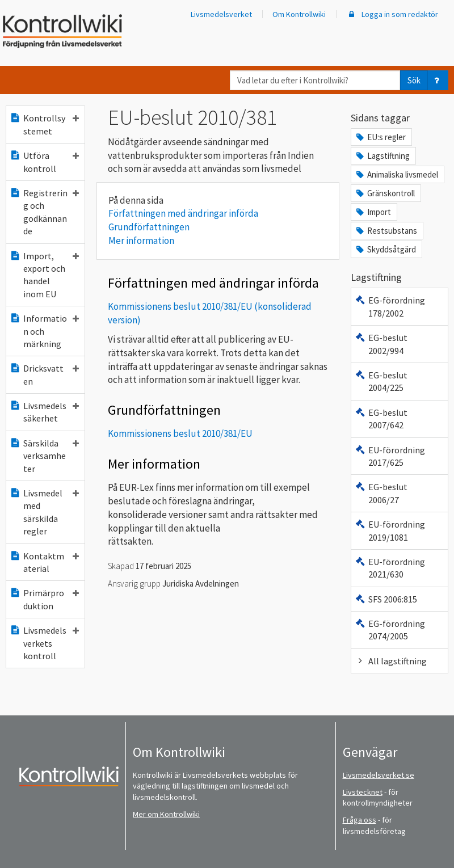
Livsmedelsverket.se (379, 775)
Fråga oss (360, 820)
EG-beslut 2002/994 (381, 344)
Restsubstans (386, 231)
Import (373, 212)
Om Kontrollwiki (299, 14)
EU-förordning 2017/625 (390, 456)
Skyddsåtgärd (385, 249)
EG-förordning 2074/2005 (390, 630)
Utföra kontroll (44, 162)
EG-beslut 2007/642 (381, 419)
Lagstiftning (382, 156)
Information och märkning (44, 331)
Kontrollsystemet (44, 124)
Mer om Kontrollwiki (166, 814)
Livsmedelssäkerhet (44, 412)
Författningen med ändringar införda (183, 213)
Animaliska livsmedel (396, 174)
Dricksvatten (44, 374)
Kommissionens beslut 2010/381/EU (180, 433)
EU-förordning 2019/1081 (390, 530)
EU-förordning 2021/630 (390, 568)
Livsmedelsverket (221, 14)
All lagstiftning (391, 661)
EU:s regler (380, 137)
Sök (414, 80)
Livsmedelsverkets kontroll (44, 643)
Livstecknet (363, 792)
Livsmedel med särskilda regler (44, 512)
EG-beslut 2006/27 (381, 493)
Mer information (141, 241)
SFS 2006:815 (386, 599)
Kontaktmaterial (44, 562)
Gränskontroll (385, 193)
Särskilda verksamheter (44, 456)
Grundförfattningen (149, 227)
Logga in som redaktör (392, 14)
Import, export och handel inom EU (44, 275)
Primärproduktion (44, 599)
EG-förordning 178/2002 (390, 306)
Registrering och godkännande (44, 212)
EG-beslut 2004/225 (381, 381)
